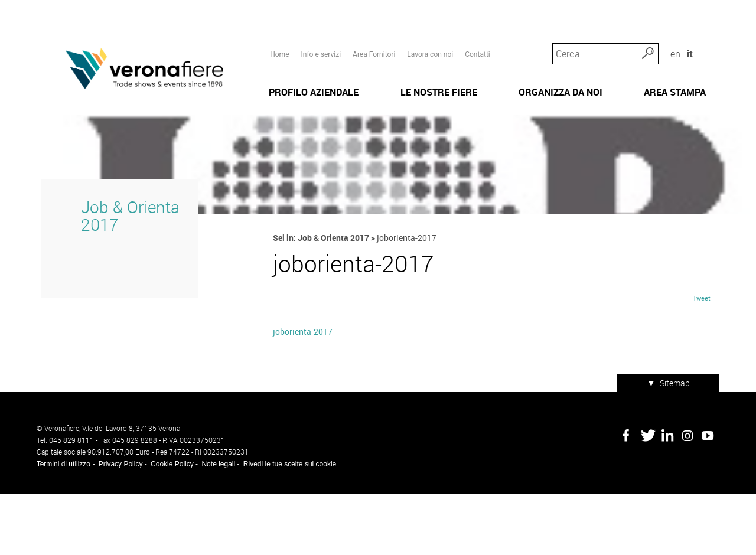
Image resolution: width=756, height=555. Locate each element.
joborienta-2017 (302, 399)
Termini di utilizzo (59, 525)
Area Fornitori (372, 30)
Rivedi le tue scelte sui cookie (285, 525)
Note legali (214, 525)
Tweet (706, 365)
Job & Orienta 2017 (121, 273)
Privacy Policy (116, 525)
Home (278, 30)
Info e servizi (320, 30)
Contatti (476, 30)
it (706, 29)
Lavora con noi (429, 30)
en (691, 29)
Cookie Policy (167, 525)
